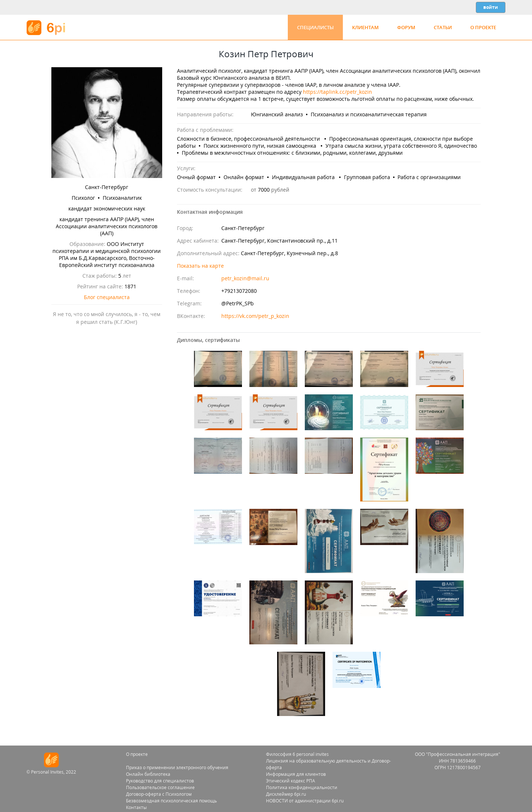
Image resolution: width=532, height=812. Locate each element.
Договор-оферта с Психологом (159, 794)
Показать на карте (200, 266)
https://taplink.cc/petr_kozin (337, 92)
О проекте (483, 27)
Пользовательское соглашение (160, 787)
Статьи (443, 27)
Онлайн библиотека (148, 774)
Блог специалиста (107, 297)
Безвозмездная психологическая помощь (171, 801)
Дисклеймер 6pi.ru (286, 794)
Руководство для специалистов (160, 781)
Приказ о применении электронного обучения (177, 768)
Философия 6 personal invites (297, 754)
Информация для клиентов (296, 774)
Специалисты (315, 27)
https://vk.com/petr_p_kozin (255, 316)
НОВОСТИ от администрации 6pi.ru (305, 801)
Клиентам (365, 27)
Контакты (136, 807)
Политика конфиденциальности (302, 787)
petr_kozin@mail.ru (245, 278)
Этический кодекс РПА (291, 781)
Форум (406, 27)
